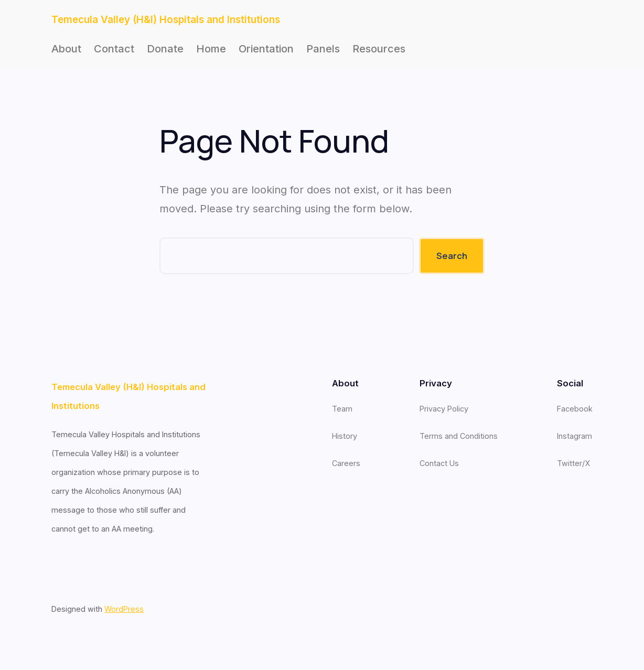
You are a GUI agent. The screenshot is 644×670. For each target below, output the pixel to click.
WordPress (124, 609)
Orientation (266, 49)
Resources (379, 49)
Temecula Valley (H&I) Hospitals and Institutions (166, 20)
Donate (165, 49)
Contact (114, 49)
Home (211, 49)
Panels (323, 49)
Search (452, 256)
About (66, 49)
